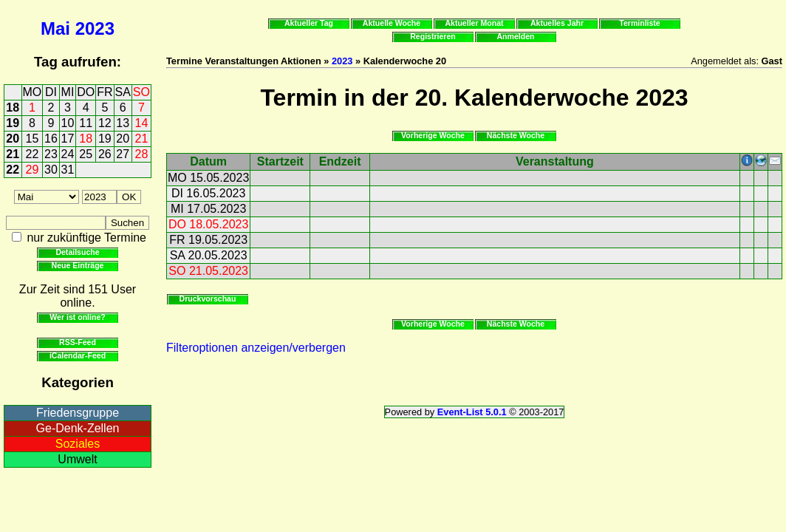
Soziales (78, 444)
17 (68, 139)
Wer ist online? (77, 317)
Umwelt (77, 459)
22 (33, 154)
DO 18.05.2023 (209, 224)
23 (51, 154)
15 (33, 139)
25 (86, 154)
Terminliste (639, 23)
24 (68, 154)
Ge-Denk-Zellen (78, 428)
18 (13, 108)
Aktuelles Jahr (557, 23)
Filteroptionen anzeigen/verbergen (256, 348)
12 (105, 123)
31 (68, 170)
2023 (95, 28)
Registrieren (433, 36)
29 (33, 170)
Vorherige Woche (433, 135)
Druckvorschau (208, 299)
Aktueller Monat (474, 23)
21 (142, 139)
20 (13, 139)
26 (105, 154)
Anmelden (516, 36)
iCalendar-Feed (78, 355)
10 (68, 123)
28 (142, 154)
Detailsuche (77, 252)
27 (123, 154)
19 (13, 123)
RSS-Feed (78, 342)
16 (51, 139)
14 (142, 123)
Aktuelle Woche (392, 23)
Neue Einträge (78, 265)
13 (123, 123)
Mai (55, 28)
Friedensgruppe (78, 413)
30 (51, 170)
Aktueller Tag (309, 23)
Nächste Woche (516, 135)
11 (86, 123)
